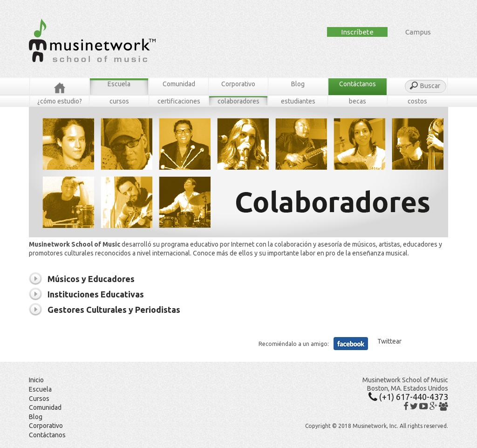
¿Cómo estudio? (60, 101)
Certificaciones (179, 101)
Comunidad (179, 84)
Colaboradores (238, 101)
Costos (417, 101)
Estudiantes (298, 101)
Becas (358, 101)
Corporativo (238, 84)
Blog (298, 84)
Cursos (119, 101)
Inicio (36, 380)
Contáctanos (358, 84)
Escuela (119, 84)
